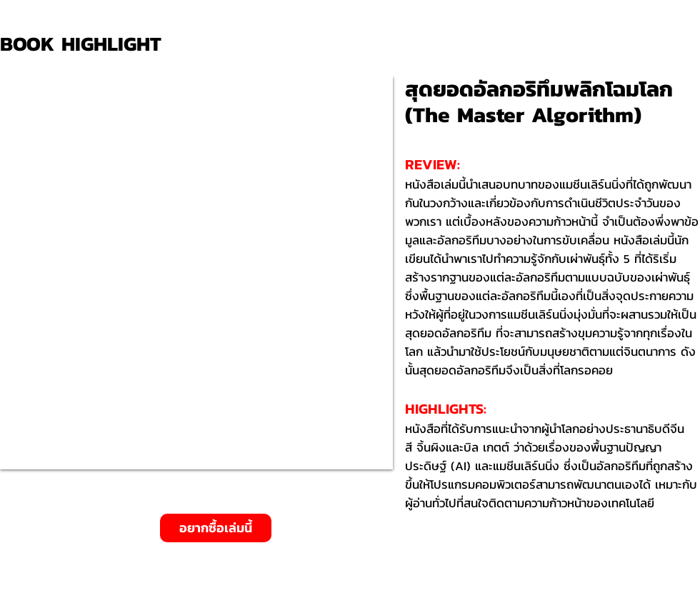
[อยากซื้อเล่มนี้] (216, 528)
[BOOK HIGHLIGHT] (86, 44)
